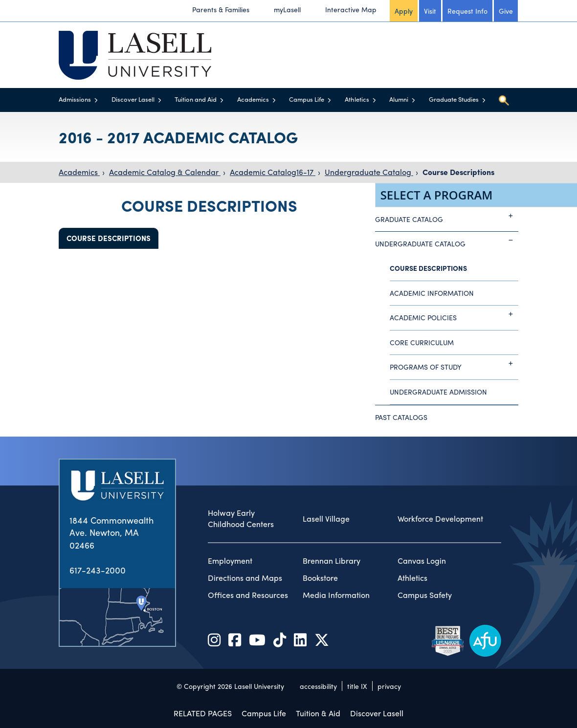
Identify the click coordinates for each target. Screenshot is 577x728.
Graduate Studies (454, 99)
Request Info (467, 11)
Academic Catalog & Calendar (165, 172)
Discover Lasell (133, 99)
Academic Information (432, 293)
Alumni (399, 99)
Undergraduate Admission (438, 392)
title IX (357, 686)
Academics (253, 99)
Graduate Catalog (447, 216)
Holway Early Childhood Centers (241, 518)
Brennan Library (332, 561)
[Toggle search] (504, 100)
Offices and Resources (248, 595)
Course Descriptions (458, 172)
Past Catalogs (401, 417)
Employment (230, 561)
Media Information (336, 595)
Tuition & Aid (318, 713)
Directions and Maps (245, 578)
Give (506, 11)
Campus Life (307, 99)
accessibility (318, 686)
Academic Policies (454, 314)
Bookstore (320, 578)
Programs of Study (454, 363)
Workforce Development (440, 519)
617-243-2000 (98, 570)
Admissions (75, 99)
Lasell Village (326, 519)
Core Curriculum (422, 342)
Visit (430, 11)
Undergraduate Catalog (369, 172)
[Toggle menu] (96, 100)
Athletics (357, 99)
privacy (389, 686)
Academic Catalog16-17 (273, 172)
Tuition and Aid (196, 99)
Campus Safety (425, 595)
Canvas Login (422, 561)
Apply (404, 11)
